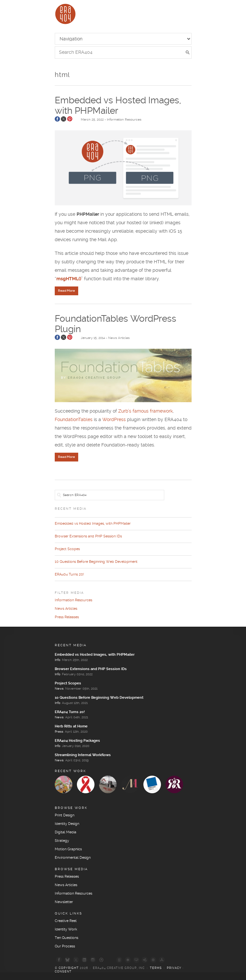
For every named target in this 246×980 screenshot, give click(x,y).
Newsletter (64, 902)
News (59, 689)
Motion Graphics (68, 849)
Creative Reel (66, 921)
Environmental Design (73, 858)
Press (59, 732)
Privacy (174, 968)
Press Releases (67, 617)
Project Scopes (67, 549)
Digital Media (65, 832)
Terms (156, 968)
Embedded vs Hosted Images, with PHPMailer (93, 524)
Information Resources (124, 120)
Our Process (65, 946)
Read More (66, 291)
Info (58, 660)
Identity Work (66, 929)
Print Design (65, 815)
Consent (63, 972)
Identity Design (67, 824)
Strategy (62, 841)
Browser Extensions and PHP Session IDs (88, 536)
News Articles (119, 338)
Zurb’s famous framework (145, 411)
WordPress (115, 420)
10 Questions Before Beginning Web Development (96, 562)
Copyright (69, 968)
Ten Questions (66, 938)
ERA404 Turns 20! (69, 575)
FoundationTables (74, 420)
